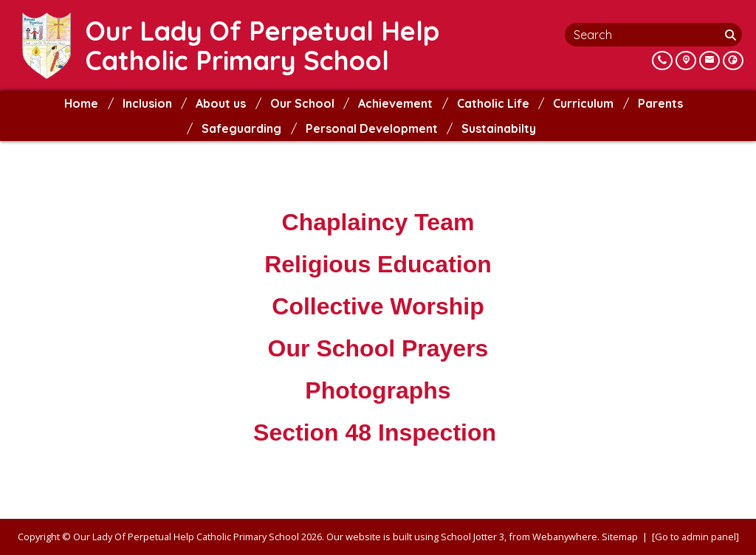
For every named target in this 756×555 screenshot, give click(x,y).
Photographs (378, 390)
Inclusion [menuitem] (147, 103)
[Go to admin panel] (695, 537)
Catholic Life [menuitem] (493, 103)
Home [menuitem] (81, 103)
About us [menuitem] (221, 103)
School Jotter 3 (472, 537)
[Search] (732, 35)
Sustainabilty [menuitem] (499, 128)
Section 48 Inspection (378, 432)
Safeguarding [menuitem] (241, 128)
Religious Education (378, 264)
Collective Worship (378, 306)
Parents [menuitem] (660, 103)
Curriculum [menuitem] (583, 103)
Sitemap (620, 537)
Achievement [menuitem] (395, 103)
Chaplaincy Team (378, 222)
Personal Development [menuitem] (372, 128)
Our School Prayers (378, 348)
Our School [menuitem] (302, 103)
